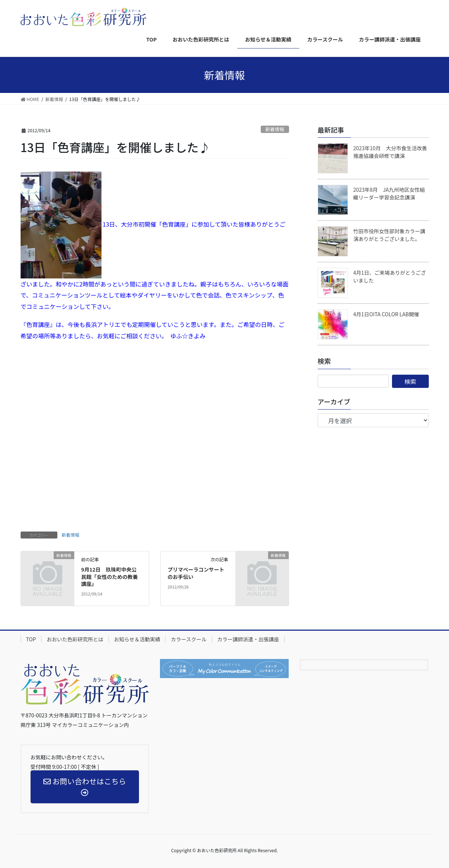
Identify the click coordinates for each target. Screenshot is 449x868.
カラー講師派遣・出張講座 (248, 639)
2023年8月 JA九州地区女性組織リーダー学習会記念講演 (389, 193)
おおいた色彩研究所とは (75, 639)
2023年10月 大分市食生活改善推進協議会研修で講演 (390, 152)
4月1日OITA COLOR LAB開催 (386, 314)
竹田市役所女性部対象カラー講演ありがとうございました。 (389, 235)
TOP (31, 639)
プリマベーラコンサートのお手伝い (196, 573)
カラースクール (188, 639)
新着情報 (275, 129)
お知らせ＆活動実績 (137, 639)
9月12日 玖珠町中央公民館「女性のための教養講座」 (110, 577)
